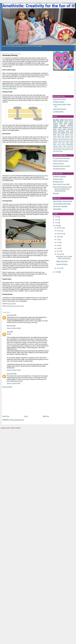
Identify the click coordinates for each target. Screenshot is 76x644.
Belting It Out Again (62, 261)
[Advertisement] (17, 401)
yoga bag (70, 146)
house (59, 143)
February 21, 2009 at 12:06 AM (14, 370)
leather (11, 306)
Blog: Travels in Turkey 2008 (61, 184)
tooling (65, 139)
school (71, 134)
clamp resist (61, 138)
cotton (59, 134)
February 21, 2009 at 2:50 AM (13, 383)
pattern (55, 127)
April (58, 248)
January (59, 268)
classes (63, 126)
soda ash (60, 139)
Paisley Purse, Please (59, 99)
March (59, 251)
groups (71, 127)
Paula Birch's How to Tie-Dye (61, 166)
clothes (55, 126)
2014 (57, 220)
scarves (58, 151)
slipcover (55, 146)
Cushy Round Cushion (60, 109)
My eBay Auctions (58, 182)
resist (54, 151)
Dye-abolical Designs (59, 169)
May (58, 245)
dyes (65, 124)
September (60, 234)
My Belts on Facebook (60, 176)
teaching (65, 127)
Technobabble (57, 209)
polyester (71, 150)
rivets (8, 75)
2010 (57, 223)
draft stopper (59, 150)
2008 (57, 272)
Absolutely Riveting (62, 264)
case (63, 148)
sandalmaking (69, 144)
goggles (64, 150)
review (63, 144)
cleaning (67, 138)
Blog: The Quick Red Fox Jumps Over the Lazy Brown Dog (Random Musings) (62, 189)
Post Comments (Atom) (17, 420)
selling (61, 151)
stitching (70, 126)
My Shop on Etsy (58, 179)
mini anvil (28, 142)
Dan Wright (10, 315)
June (58, 242)
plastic (55, 144)
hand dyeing (69, 120)
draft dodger (68, 148)
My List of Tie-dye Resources (61, 158)
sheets (55, 136)
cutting (68, 141)
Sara (8, 332)
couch (72, 138)
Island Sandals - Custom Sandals (63, 201)
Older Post (46, 416)
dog (62, 120)
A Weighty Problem (59, 102)
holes (8, 306)
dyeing (55, 133)
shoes (68, 133)
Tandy (5, 78)
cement (55, 138)
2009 (57, 226)
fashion (55, 143)
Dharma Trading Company (61, 161)
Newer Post (6, 416)
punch (15, 306)
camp (67, 131)
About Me (56, 193)
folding (67, 134)
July (58, 240)
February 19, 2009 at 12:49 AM (14, 328)
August (59, 237)
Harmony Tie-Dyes (58, 163)
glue (59, 133)
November (60, 228)
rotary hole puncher (14, 204)
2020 (57, 217)
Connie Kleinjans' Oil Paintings (62, 204)
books (60, 141)
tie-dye (56, 120)
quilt (60, 127)
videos (65, 146)
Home (26, 416)
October (59, 231)
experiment (61, 131)
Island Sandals (56, 148)
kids (54, 122)
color (72, 131)
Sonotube (56, 141)
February (59, 254)
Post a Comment (7, 387)
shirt (61, 124)
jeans (66, 122)
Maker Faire (61, 136)
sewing (55, 124)
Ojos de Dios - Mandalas (60, 206)
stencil (60, 146)
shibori (64, 129)
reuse (71, 122)
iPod (68, 150)
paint (63, 143)
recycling (60, 122)
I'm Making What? (58, 112)
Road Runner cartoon (42, 176)
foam (63, 134)
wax (68, 139)
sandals (63, 133)
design (60, 129)
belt (61, 148)
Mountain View (69, 136)
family (72, 141)
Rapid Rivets (41, 77)
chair (64, 141)
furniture (55, 139)
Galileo (71, 139)
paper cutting (69, 143)
